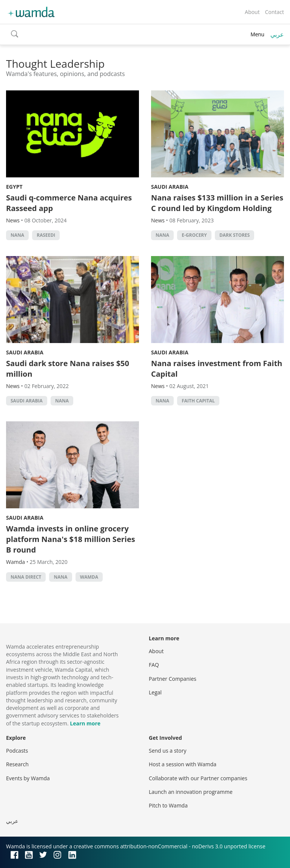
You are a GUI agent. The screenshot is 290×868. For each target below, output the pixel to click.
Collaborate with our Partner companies (198, 778)
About (252, 12)
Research (17, 764)
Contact (275, 12)
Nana (17, 235)
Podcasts (17, 751)
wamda (89, 577)
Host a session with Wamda (183, 764)
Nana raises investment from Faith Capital (217, 369)
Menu (257, 34)
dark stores (235, 235)
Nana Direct (26, 577)
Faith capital (198, 401)
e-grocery (194, 235)
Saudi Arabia (170, 187)
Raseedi (46, 235)
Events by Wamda (28, 778)
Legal (155, 692)
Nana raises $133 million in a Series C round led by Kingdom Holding (217, 203)
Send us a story (167, 751)
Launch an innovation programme (191, 792)
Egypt (14, 187)
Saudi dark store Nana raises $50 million (68, 369)
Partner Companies (173, 679)
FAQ (154, 665)
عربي (277, 34)
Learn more (85, 723)
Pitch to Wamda (168, 805)
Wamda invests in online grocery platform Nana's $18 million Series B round (71, 539)
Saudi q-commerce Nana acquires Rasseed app (69, 203)
